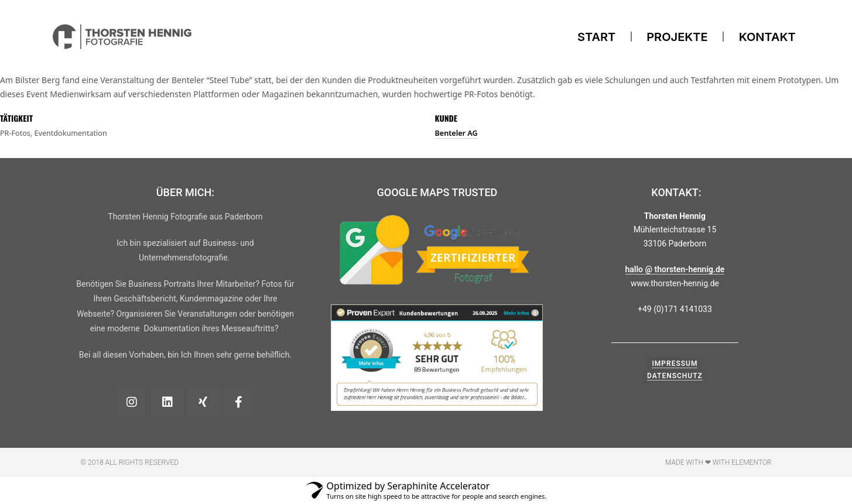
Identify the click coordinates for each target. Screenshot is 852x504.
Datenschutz (675, 376)
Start (596, 37)
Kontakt (767, 37)
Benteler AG (456, 133)
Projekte (677, 37)
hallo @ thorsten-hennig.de (675, 269)
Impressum (675, 364)
